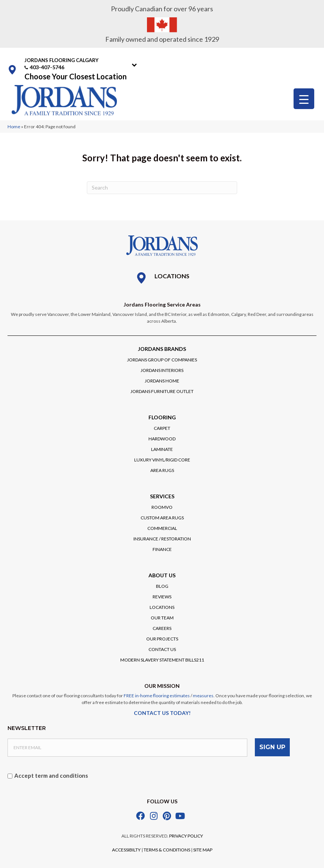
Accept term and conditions (51, 775)
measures (203, 696)
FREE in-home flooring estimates (157, 696)
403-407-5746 (47, 67)
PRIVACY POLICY (186, 836)
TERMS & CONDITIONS (167, 850)
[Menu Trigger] (304, 99)
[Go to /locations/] (162, 278)
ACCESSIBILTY (126, 850)
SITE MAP (203, 850)
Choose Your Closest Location (76, 76)
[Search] (162, 188)
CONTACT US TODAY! (162, 713)
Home (14, 127)
